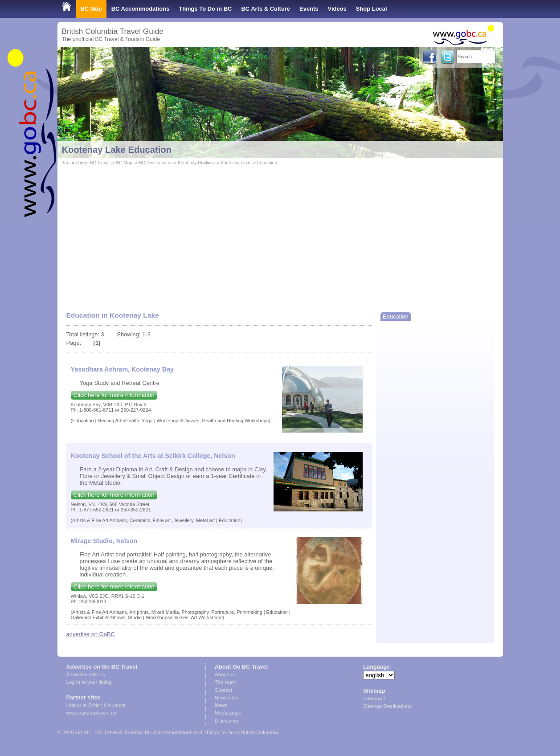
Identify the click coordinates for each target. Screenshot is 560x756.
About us (225, 674)
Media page (228, 713)
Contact (224, 690)
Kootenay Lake (235, 163)
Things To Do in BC (205, 9)
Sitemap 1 (375, 699)
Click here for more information (114, 395)
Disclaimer (227, 721)
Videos (337, 9)
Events (309, 9)
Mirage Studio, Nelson (104, 541)
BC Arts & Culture (266, 9)
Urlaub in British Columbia (96, 705)
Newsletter (227, 698)
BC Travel (99, 163)
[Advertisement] (280, 234)
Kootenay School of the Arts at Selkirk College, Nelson (153, 456)
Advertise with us (86, 674)
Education (267, 163)
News (221, 705)
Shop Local (372, 9)
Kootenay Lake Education (117, 150)
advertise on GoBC (91, 634)
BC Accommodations (141, 9)
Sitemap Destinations (387, 706)
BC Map (91, 9)
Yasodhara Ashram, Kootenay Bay (123, 369)
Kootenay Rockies (196, 163)
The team (226, 682)
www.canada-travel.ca (92, 713)
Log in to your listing (89, 682)
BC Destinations (155, 163)
